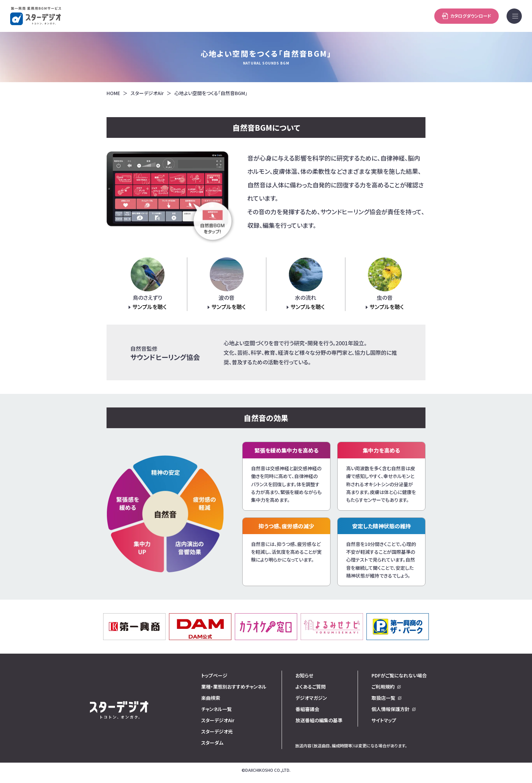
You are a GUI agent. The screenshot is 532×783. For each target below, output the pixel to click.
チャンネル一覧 (216, 709)
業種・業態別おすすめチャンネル (234, 687)
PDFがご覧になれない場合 (399, 675)
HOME (113, 93)
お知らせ (304, 675)
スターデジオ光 (217, 731)
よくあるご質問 (311, 687)
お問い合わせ (467, 16)
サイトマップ (384, 720)
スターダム (212, 743)
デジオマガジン (311, 698)
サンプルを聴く (149, 307)
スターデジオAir (147, 93)
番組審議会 (307, 709)
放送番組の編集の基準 (319, 720)
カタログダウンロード (394, 16)
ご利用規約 (383, 687)
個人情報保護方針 (391, 709)
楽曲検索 (211, 698)
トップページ (214, 675)
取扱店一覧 (383, 698)
